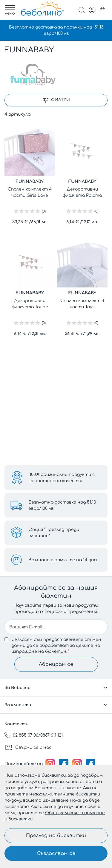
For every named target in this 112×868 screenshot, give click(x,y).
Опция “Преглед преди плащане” (54, 533)
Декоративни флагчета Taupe (30, 304)
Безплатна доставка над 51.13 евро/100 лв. (62, 505)
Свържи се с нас (33, 747)
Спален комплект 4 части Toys (82, 304)
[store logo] (42, 9)
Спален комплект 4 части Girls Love (30, 192)
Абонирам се (56, 664)
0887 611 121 (52, 735)
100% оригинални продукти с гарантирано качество (62, 478)
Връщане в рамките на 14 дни (63, 560)
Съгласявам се (56, 853)
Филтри (60, 100)
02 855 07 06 (26, 735)
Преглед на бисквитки (56, 836)
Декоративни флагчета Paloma (82, 192)
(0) (44, 211)
